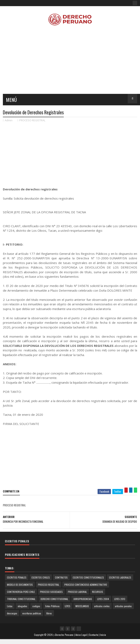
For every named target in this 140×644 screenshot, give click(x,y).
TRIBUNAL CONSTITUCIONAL (21, 599)
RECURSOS (98, 592)
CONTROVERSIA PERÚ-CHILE (21, 592)
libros (49, 613)
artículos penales (123, 606)
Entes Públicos (52, 606)
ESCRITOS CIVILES (41, 577)
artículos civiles (102, 606)
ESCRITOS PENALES (17, 577)
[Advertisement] (68, 154)
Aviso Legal (81, 635)
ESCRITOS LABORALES (120, 577)
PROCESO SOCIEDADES (51, 592)
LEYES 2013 (120, 599)
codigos (36, 606)
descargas (12, 613)
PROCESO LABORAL (77, 592)
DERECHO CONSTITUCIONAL (54, 599)
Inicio (103, 635)
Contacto (94, 635)
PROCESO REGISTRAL (32, 120)
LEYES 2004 (103, 599)
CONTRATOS (61, 577)
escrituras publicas (32, 613)
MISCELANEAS (82, 606)
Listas (10, 606)
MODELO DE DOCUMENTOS (20, 585)
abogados (22, 606)
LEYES (68, 606)
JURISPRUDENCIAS (83, 599)
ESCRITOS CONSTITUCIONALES (88, 577)
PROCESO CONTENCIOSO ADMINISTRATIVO (86, 585)
